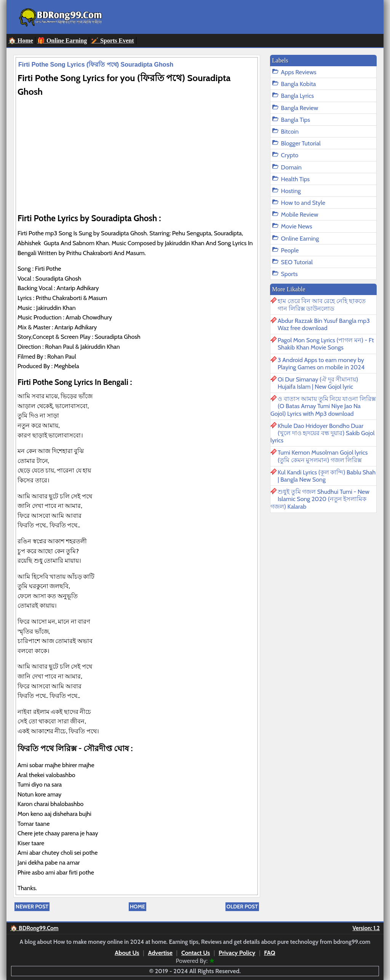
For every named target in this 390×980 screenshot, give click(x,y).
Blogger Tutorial (301, 143)
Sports (289, 274)
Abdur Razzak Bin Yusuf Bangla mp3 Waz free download (324, 324)
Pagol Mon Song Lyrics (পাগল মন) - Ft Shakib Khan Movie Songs (326, 344)
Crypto (290, 155)
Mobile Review (300, 215)
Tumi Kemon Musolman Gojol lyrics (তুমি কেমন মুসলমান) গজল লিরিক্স (323, 456)
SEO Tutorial (297, 262)
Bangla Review (300, 108)
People (290, 250)
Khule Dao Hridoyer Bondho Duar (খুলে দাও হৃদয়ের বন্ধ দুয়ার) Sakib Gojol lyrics (323, 433)
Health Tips (296, 179)
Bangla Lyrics (297, 96)
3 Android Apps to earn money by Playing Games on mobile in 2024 (321, 364)
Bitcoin (290, 132)
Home (137, 907)
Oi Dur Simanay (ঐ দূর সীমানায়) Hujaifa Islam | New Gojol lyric (318, 383)
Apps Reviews (299, 72)
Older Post (242, 907)
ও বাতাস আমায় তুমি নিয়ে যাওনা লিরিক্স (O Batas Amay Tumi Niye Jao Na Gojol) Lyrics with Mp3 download (323, 406)
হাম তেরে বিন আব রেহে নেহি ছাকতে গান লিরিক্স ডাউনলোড (322, 305)
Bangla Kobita (299, 84)
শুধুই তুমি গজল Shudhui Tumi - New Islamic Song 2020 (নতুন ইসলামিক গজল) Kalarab (320, 499)
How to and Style (303, 203)
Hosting (291, 191)
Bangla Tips (296, 120)
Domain (291, 167)
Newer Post (32, 907)
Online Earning (300, 239)
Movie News (297, 226)
